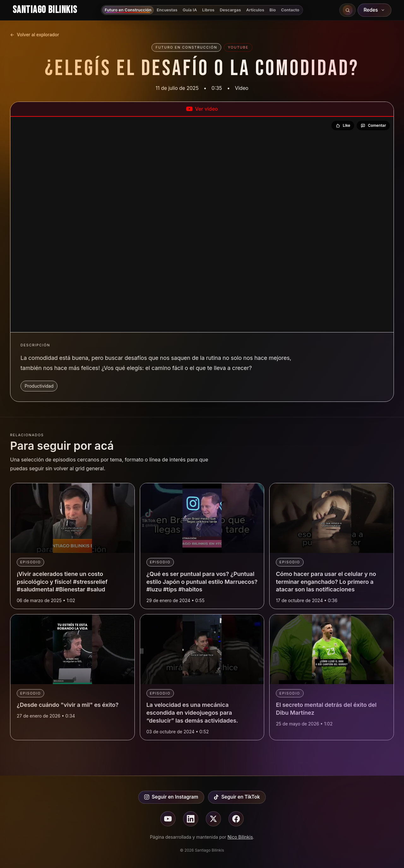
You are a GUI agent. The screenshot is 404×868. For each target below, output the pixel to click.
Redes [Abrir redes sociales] (375, 10)
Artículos (255, 10)
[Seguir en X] (213, 819)
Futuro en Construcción (128, 10)
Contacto (290, 10)
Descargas (230, 10)
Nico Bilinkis (240, 837)
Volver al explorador (35, 35)
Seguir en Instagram (171, 797)
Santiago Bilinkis (45, 10)
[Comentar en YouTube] (373, 126)
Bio (273, 10)
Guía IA (190, 10)
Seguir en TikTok (237, 797)
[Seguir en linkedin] (191, 819)
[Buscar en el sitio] (348, 10)
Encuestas (167, 10)
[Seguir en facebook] (236, 819)
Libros (208, 10)
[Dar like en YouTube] (343, 126)
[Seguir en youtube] (168, 819)
